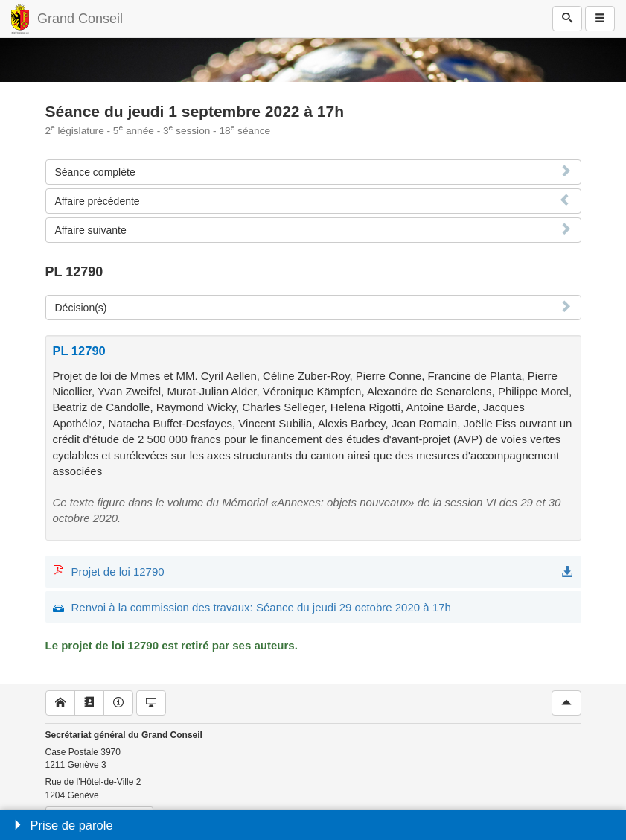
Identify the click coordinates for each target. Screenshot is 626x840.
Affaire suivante (91, 230)
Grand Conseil (80, 19)
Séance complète (95, 172)
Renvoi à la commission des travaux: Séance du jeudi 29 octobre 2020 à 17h (261, 607)
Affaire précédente (98, 201)
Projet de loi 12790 (118, 572)
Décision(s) (81, 308)
